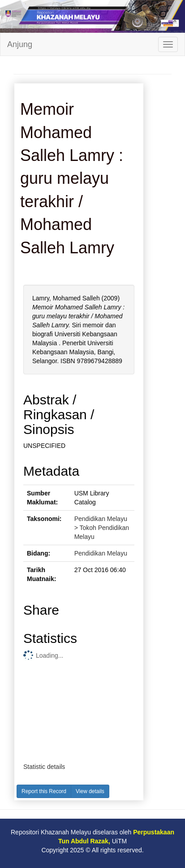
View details (90, 791)
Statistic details (44, 767)
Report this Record (44, 791)
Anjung (20, 44)
